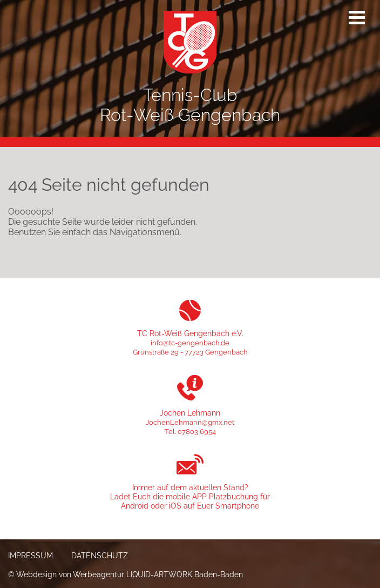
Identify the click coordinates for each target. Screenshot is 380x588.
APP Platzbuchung (225, 496)
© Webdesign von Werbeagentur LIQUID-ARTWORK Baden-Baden (125, 574)
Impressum (30, 555)
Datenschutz (100, 555)
